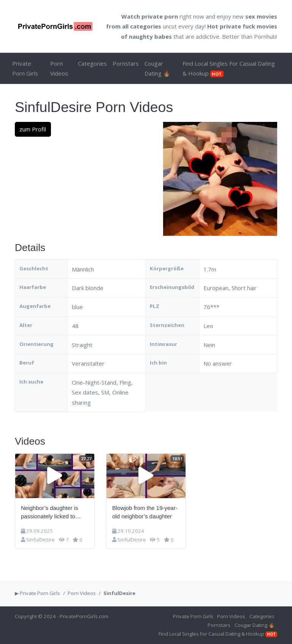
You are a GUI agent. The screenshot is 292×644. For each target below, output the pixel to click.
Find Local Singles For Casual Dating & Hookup (229, 68)
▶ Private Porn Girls (37, 593)
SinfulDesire (40, 540)
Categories (92, 63)
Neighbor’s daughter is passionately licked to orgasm (49, 513)
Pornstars (126, 63)
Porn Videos (59, 68)
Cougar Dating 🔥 (157, 68)
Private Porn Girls (25, 68)
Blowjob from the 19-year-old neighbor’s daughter (145, 512)
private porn (160, 16)
